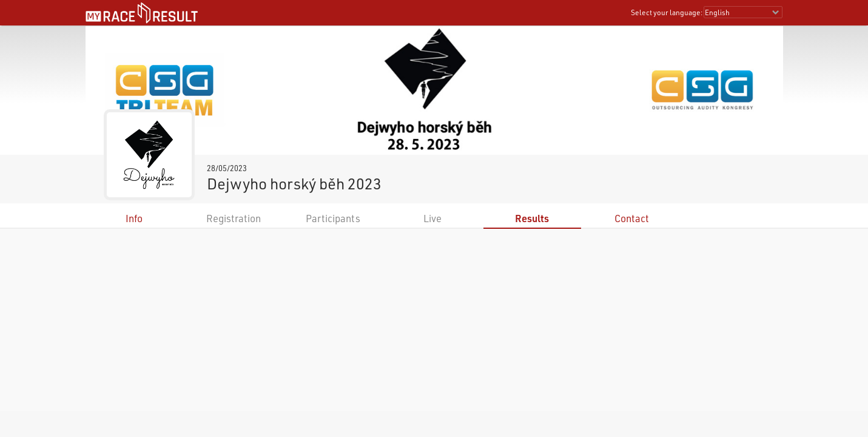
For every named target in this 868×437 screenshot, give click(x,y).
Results (532, 218)
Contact (632, 218)
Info (134, 218)
